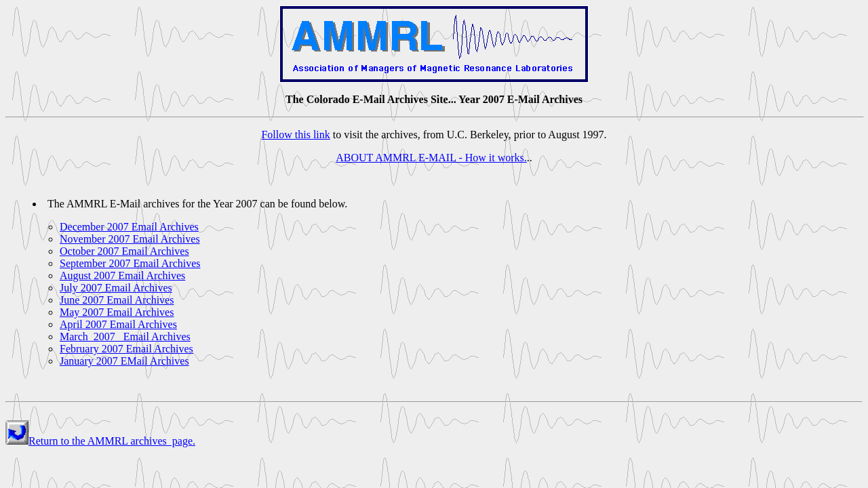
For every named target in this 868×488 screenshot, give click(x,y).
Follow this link (295, 135)
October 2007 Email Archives (124, 251)
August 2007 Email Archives (122, 276)
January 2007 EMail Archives (124, 361)
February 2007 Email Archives (126, 349)
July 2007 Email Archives (116, 288)
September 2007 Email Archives (130, 263)
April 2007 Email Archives (118, 324)
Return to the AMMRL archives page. (112, 441)
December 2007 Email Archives (129, 227)
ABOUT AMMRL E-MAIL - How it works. (431, 158)
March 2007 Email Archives (125, 337)
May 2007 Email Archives (117, 312)
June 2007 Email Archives (117, 300)
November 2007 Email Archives (130, 239)
